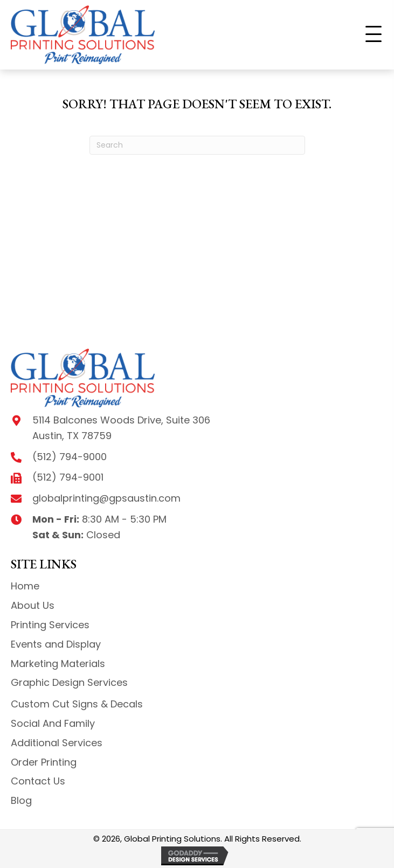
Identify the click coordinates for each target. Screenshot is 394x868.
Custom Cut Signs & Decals (77, 704)
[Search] (197, 145)
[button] (374, 34)
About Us (33, 605)
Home (25, 586)
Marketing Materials (58, 664)
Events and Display (56, 644)
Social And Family (53, 723)
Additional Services (57, 743)
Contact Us (38, 781)
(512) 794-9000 (70, 457)
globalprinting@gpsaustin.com (106, 498)
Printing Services (50, 625)
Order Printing (44, 762)
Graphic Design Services (69, 682)
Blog (21, 800)
